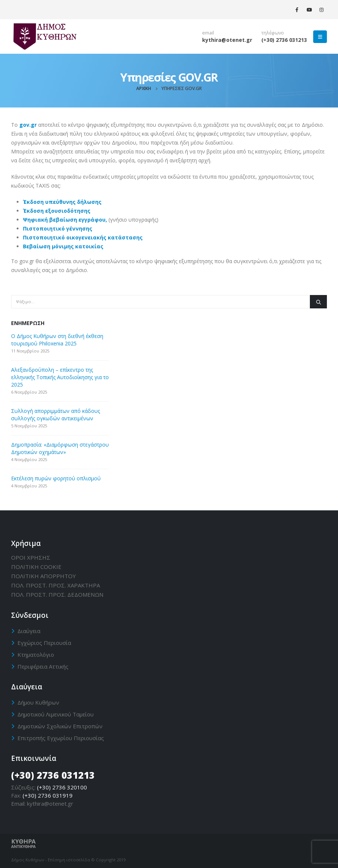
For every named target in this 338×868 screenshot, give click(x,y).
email (208, 33)
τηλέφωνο (273, 33)
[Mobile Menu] (320, 37)
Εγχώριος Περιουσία (44, 643)
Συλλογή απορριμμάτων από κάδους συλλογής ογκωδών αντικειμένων (56, 415)
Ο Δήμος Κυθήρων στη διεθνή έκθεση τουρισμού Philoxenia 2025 (57, 340)
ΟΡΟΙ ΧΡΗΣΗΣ (31, 557)
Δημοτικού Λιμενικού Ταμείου (56, 714)
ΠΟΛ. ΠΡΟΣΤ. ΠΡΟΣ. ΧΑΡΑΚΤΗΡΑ (56, 585)
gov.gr (28, 125)
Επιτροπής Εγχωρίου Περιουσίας (61, 738)
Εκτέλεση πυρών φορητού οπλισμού (56, 478)
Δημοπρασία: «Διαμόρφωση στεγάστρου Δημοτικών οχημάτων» (60, 448)
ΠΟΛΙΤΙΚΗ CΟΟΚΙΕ (36, 567)
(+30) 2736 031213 (284, 40)
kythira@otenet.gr (227, 40)
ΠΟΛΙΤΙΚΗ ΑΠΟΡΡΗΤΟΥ (43, 576)
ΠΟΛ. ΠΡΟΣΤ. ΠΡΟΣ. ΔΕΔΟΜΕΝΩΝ (57, 594)
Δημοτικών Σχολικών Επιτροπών (60, 726)
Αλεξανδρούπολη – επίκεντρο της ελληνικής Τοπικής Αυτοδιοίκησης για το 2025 (60, 377)
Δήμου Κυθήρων (38, 702)
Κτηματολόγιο (36, 655)
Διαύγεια (29, 631)
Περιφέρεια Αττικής (43, 666)
